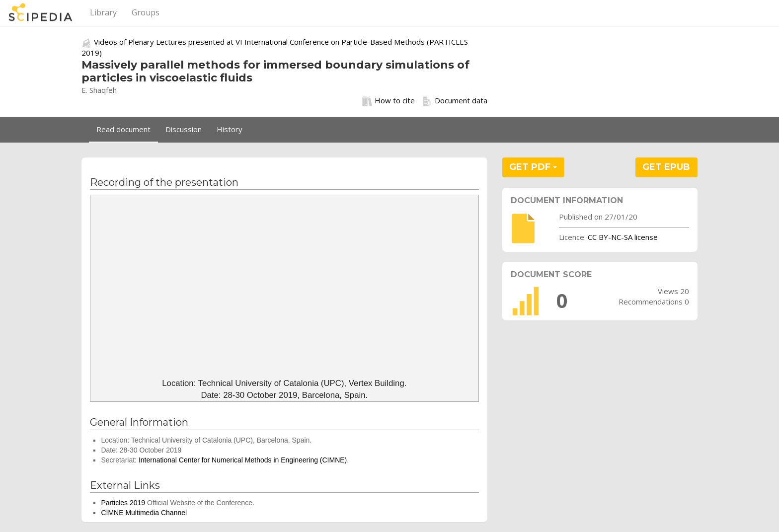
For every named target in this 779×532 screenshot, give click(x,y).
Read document (123, 129)
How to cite (389, 101)
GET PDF (533, 167)
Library (103, 12)
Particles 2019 (123, 503)
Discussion (184, 129)
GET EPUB (666, 167)
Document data (455, 101)
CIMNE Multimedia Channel (144, 513)
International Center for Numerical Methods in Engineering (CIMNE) (243, 460)
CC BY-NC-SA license (623, 237)
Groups (146, 12)
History (230, 129)
